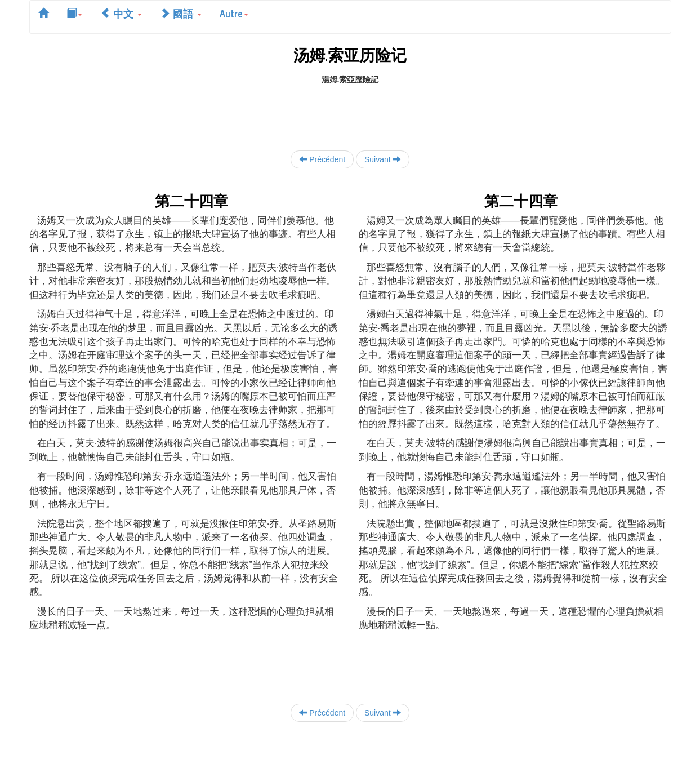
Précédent (322, 159)
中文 (121, 13)
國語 (181, 13)
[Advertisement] (350, 110)
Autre (234, 13)
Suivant (383, 159)
